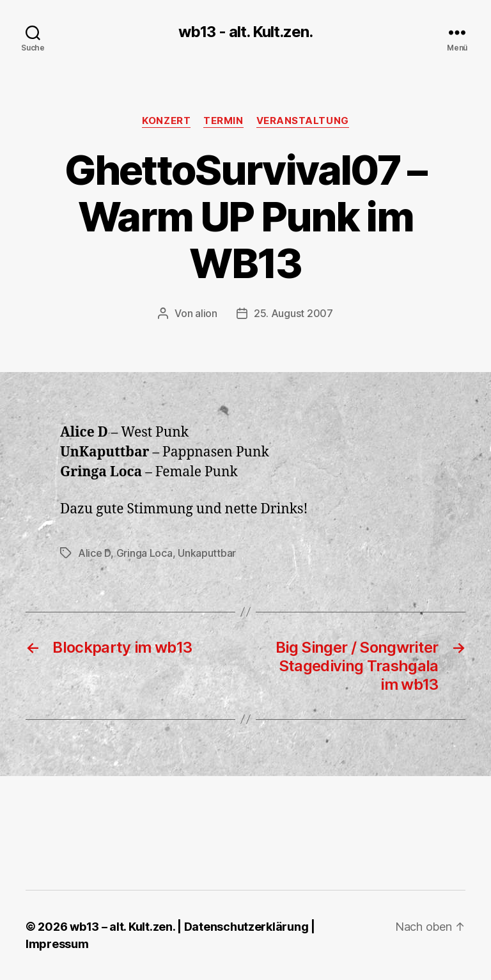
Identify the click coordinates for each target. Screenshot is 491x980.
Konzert (166, 121)
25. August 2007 (293, 313)
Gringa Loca (144, 553)
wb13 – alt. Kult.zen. (122, 927)
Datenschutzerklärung (246, 927)
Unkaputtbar (207, 553)
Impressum (57, 944)
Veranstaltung (303, 121)
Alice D (94, 553)
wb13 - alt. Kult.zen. (245, 32)
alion (206, 313)
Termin (223, 121)
